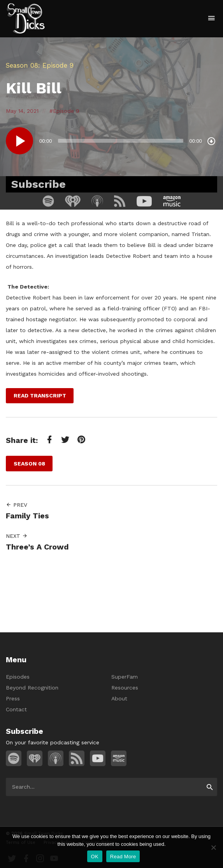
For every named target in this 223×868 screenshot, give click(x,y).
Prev (17, 505)
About (119, 698)
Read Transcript (40, 395)
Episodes (18, 677)
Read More (123, 857)
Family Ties (27, 516)
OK (95, 857)
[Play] (19, 141)
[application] (111, 141)
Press (13, 698)
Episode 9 (66, 111)
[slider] (121, 141)
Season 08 (22, 65)
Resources (125, 688)
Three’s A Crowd (37, 547)
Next (17, 536)
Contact (16, 709)
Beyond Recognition (32, 688)
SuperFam (125, 677)
